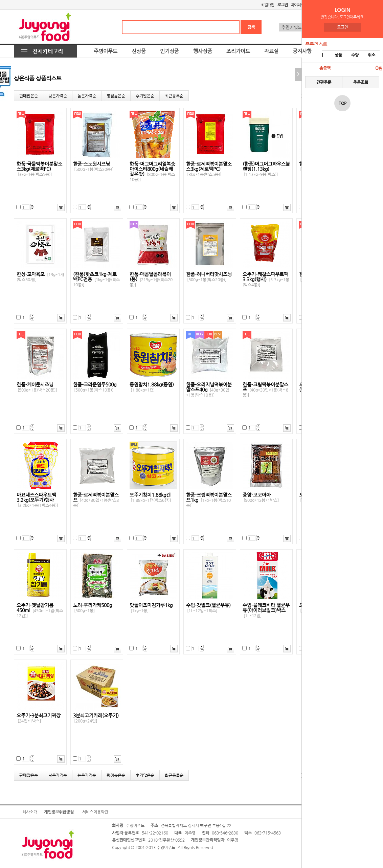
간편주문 (324, 82)
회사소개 (30, 812)
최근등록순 (174, 96)
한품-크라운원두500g (95, 387)
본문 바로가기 (0, 0)
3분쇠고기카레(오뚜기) (96, 718)
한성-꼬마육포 (40, 277)
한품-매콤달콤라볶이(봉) (151, 279)
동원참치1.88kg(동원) (152, 387)
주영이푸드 (106, 51)
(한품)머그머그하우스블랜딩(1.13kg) (266, 169)
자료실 (271, 51)
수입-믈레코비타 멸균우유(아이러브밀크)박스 (266, 610)
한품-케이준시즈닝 (37, 387)
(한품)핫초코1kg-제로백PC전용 (96, 279)
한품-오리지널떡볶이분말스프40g (209, 390)
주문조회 (361, 82)
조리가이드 (238, 51)
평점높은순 (116, 96)
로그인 (343, 27)
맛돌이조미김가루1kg (151, 608)
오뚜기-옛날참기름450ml (40, 610)
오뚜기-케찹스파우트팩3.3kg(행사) (266, 279)
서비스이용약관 (95, 812)
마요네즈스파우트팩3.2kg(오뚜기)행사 (37, 500)
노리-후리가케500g (93, 608)
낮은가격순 (58, 96)
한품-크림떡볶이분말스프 (265, 390)
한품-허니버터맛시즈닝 (209, 277)
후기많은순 (145, 96)
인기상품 (170, 51)
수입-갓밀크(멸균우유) (208, 608)
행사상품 (203, 51)
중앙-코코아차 (261, 497)
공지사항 (302, 51)
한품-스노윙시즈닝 (93, 166)
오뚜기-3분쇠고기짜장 (39, 718)
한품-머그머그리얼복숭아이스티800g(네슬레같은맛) (152, 172)
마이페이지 (299, 5)
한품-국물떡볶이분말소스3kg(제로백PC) (39, 169)
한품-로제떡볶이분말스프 (96, 500)
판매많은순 (29, 96)
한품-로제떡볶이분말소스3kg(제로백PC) (209, 169)
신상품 (139, 51)
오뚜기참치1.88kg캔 (150, 497)
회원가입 (267, 5)
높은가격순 (87, 96)
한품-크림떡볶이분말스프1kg (209, 500)
